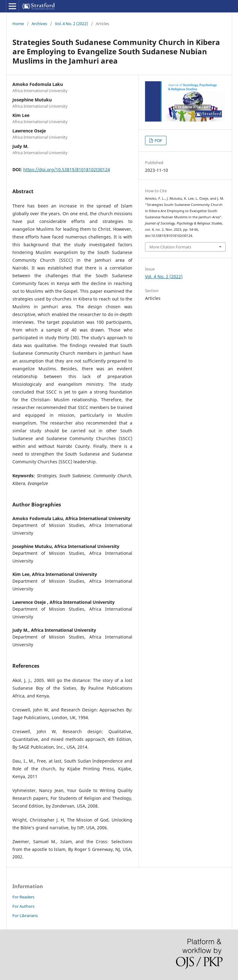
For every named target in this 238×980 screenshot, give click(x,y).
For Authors (23, 906)
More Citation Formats (170, 247)
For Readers (23, 897)
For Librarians (25, 915)
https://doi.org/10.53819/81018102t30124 (67, 169)
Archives (39, 24)
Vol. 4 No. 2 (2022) (71, 24)
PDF (158, 140)
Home (18, 24)
